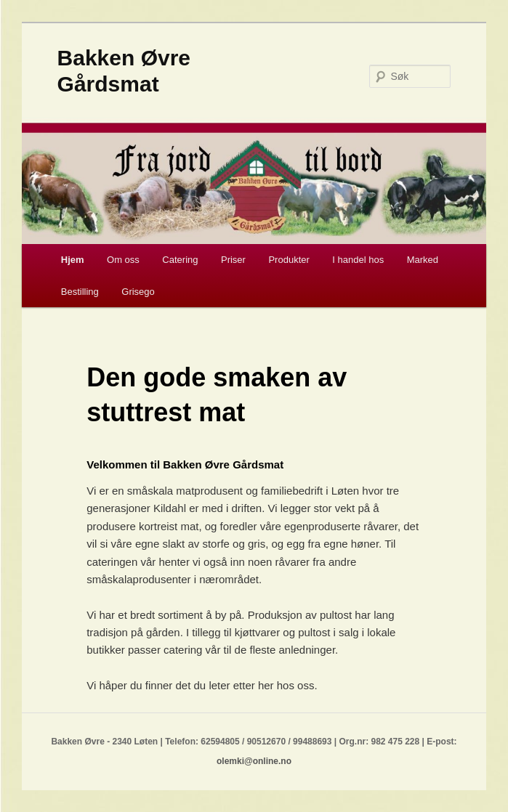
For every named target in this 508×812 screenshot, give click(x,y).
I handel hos (358, 260)
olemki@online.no (254, 761)
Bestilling (80, 292)
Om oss (123, 260)
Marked (423, 260)
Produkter (289, 260)
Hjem (73, 260)
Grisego (138, 292)
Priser (233, 260)
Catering (180, 260)
